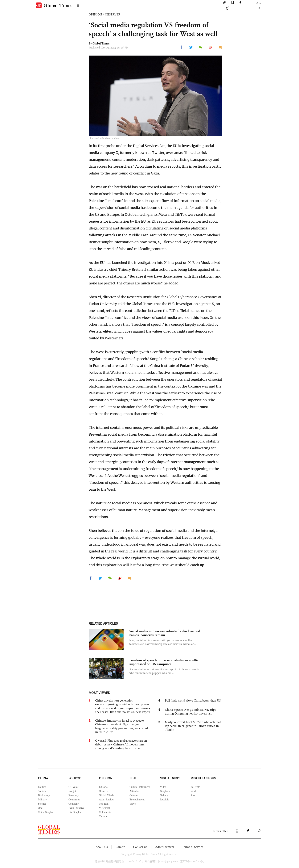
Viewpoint (104, 808)
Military (42, 800)
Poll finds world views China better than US (193, 700)
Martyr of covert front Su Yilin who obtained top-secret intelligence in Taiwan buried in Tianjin (193, 726)
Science (42, 804)
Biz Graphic (75, 812)
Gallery (164, 795)
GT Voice (74, 787)
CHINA (43, 778)
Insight (72, 791)
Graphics (165, 791)
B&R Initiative (76, 808)
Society (42, 791)
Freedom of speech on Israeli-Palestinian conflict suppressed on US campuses (164, 662)
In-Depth (195, 787)
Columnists (105, 812)
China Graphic (46, 812)
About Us (102, 847)
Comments (74, 800)
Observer (104, 791)
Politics (42, 787)
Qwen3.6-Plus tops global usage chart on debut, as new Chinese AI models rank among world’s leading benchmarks (121, 744)
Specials (164, 800)
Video (163, 787)
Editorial (104, 787)
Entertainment (137, 800)
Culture (133, 795)
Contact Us (140, 847)
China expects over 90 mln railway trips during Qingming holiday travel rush (190, 712)
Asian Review (106, 800)
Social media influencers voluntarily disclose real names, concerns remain (165, 633)
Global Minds (106, 795)
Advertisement (165, 847)
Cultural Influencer (140, 787)
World (194, 791)
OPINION (95, 14)
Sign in (259, 6)
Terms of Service (193, 847)
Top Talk (104, 804)
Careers (120, 847)
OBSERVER (113, 14)
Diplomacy (44, 795)
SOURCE (74, 778)
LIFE (133, 778)
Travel (133, 804)
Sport (193, 795)
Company (74, 804)
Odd (40, 808)
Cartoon (103, 816)
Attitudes (134, 791)
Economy (74, 795)
